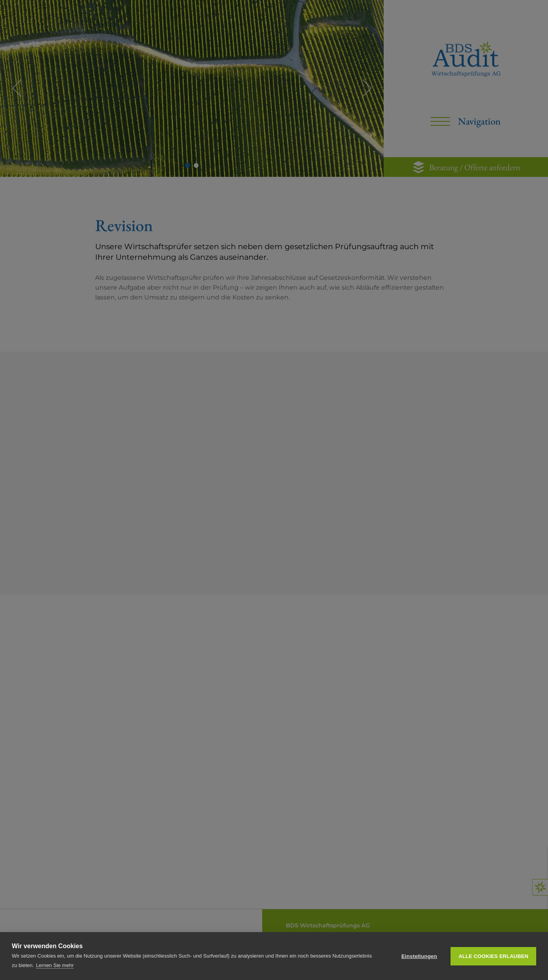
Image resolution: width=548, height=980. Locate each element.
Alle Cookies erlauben (493, 956)
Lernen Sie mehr (55, 965)
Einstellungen (419, 956)
